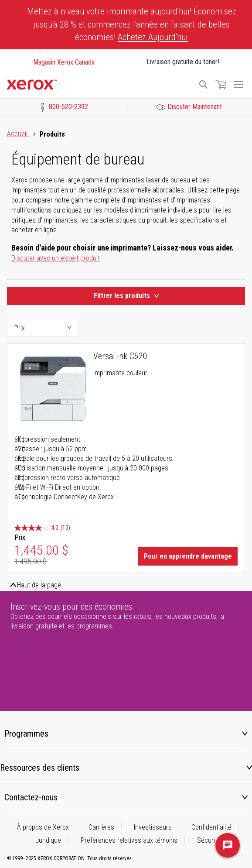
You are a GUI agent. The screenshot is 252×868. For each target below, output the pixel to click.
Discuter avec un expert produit (56, 258)
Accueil (18, 134)
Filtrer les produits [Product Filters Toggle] (126, 296)
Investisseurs (153, 827)
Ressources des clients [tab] (40, 768)
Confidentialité (211, 827)
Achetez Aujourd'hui (153, 37)
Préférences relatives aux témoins (129, 840)
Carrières (101, 827)
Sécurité (209, 840)
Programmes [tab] (26, 734)
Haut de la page (39, 585)
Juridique (48, 840)
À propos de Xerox (43, 827)
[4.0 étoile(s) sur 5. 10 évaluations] (42, 528)
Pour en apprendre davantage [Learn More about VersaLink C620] (188, 556)
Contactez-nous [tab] (31, 797)
